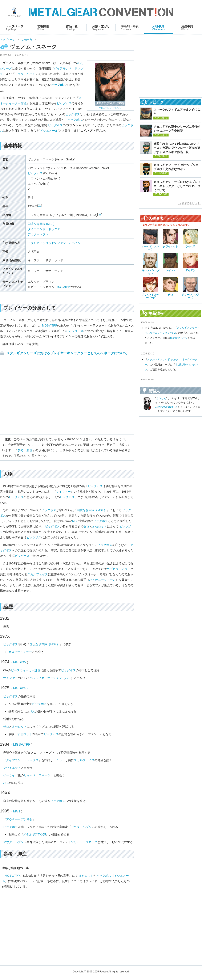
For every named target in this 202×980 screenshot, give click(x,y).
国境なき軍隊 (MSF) (41, 224)
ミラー (61, 760)
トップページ (8, 40)
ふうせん (161, 398)
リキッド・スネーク (37, 775)
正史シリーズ (74, 331)
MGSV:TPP (63, 287)
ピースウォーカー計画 (26, 670)
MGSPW (20, 662)
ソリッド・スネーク (84, 842)
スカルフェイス (38, 574)
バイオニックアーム (102, 580)
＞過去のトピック (190, 203)
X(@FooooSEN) (164, 407)
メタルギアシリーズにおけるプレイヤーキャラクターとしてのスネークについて (67, 353)
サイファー (63, 492)
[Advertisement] (67, 396)
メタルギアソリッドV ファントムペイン (54, 243)
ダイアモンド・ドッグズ (44, 229)
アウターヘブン (25, 74)
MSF (75, 521)
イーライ (9, 775)
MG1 (17, 811)
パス (68, 678)
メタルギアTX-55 (35, 834)
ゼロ (86, 526)
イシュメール (49, 131)
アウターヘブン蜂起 (19, 819)
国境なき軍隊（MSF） (92, 510)
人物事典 (27, 40)
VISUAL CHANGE (110, 108)
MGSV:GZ (21, 688)
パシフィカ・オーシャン (46, 678)
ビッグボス (64, 103)
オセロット (100, 526)
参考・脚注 (25, 450)
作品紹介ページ (179, 338)
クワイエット (12, 768)
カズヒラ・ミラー (119, 569)
